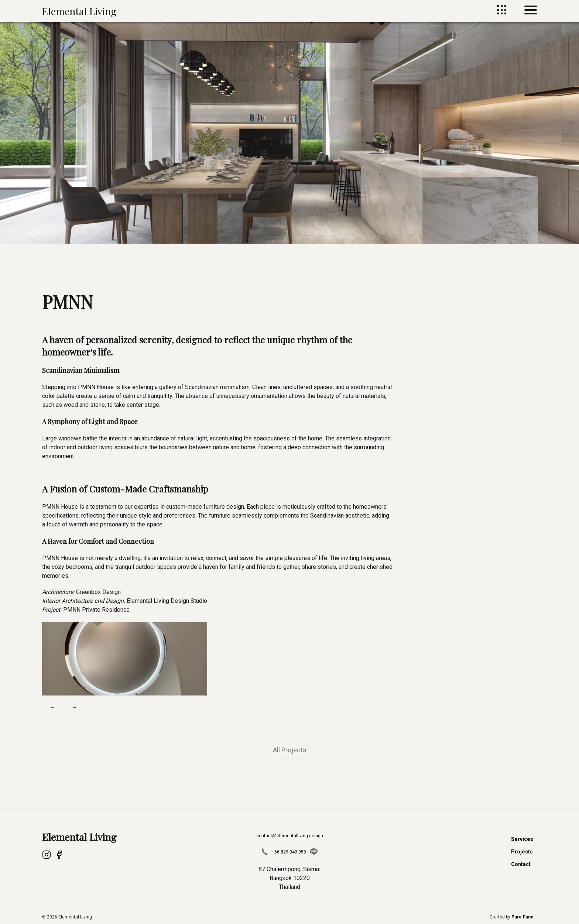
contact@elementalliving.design (290, 836)
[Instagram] (47, 856)
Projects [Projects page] (523, 852)
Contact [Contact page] (522, 864)
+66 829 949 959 (289, 852)
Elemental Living (79, 11)
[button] (125, 659)
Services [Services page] (523, 839)
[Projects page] (502, 12)
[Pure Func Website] (522, 917)
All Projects (290, 750)
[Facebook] (59, 856)
